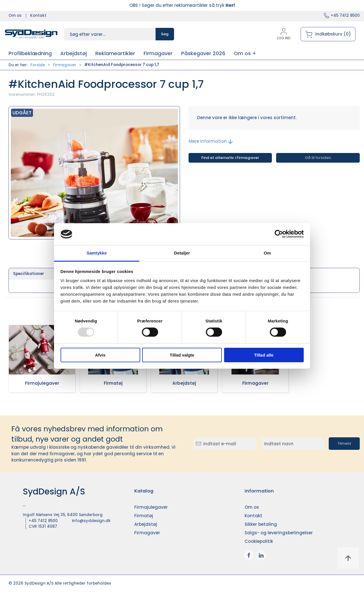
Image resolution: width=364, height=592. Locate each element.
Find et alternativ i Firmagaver (230, 158)
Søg (165, 34)
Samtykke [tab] (97, 253)
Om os (15, 15)
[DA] (31, 34)
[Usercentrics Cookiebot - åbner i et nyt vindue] (279, 234)
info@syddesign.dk (91, 521)
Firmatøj (113, 383)
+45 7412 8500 (345, 15)
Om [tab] (267, 253)
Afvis (100, 355)
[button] (245, 53)
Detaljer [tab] (182, 253)
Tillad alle (264, 355)
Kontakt (38, 15)
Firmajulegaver (42, 383)
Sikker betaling (261, 524)
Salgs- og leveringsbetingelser (279, 533)
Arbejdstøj (184, 383)
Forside (38, 65)
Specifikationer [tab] (29, 274)
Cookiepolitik (259, 541)
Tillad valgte (182, 355)
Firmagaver (65, 65)
